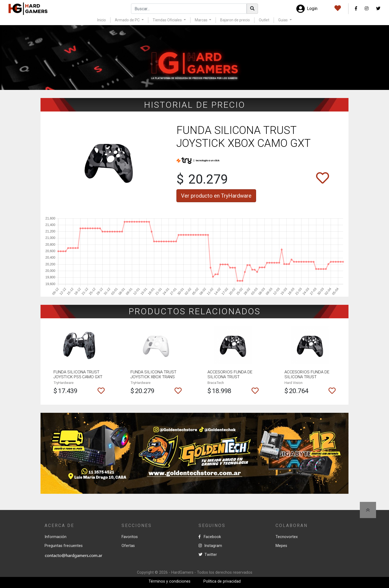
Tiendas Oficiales (168, 20)
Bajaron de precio (235, 20)
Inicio (102, 20)
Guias (283, 20)
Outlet (264, 20)
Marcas (202, 20)
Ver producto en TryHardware (216, 196)
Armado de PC (128, 20)
